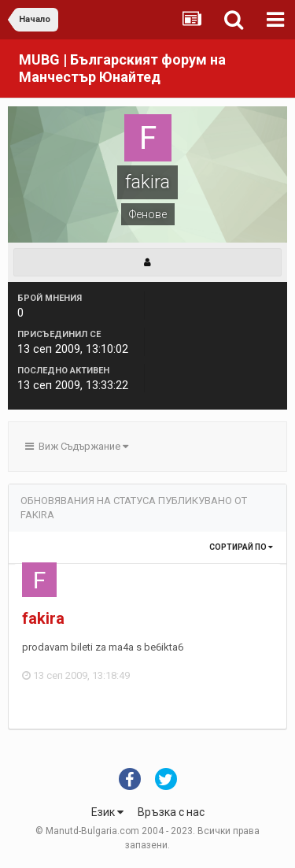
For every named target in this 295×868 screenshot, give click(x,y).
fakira (43, 618)
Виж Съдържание (77, 446)
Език (107, 812)
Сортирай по (241, 547)
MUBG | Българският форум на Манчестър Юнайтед (122, 68)
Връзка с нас (171, 812)
